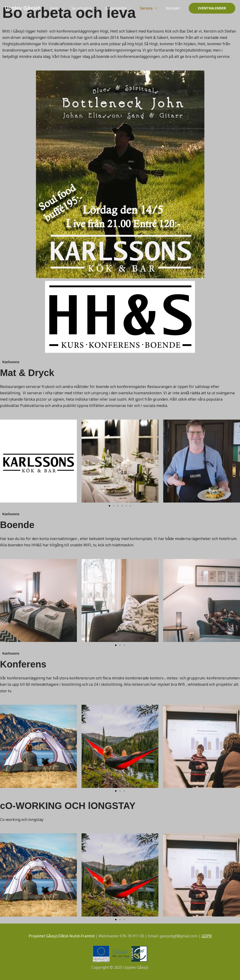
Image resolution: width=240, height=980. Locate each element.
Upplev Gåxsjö (23, 8)
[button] (212, 8)
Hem (59, 8)
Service (148, 8)
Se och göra (85, 8)
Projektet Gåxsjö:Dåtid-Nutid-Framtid (62, 936)
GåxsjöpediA (118, 8)
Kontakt (173, 8)
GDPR (207, 936)
